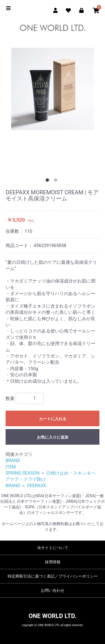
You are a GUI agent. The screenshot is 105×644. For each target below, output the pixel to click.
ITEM (11, 467)
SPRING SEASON (23, 473)
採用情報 (53, 562)
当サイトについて (53, 548)
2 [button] (57, 181)
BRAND (13, 460)
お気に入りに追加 (53, 437)
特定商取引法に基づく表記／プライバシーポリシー (53, 576)
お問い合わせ (53, 590)
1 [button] (48, 181)
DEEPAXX (36, 486)
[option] (53, 90)
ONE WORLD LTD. (53, 616)
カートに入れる (53, 419)
